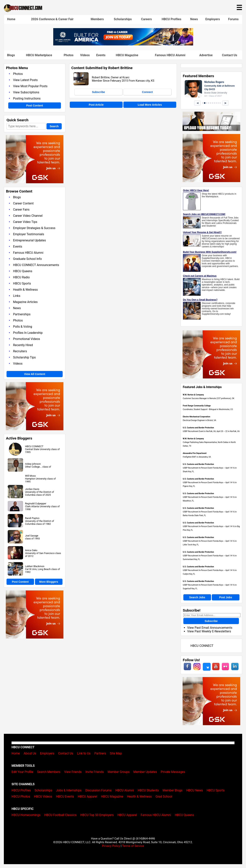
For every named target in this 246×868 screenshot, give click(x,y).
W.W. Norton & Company (193, 395)
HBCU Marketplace (39, 55)
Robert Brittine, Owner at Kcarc (111, 77)
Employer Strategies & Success (34, 228)
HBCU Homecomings (26, 815)
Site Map (116, 753)
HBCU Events (65, 796)
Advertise (206, 55)
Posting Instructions (27, 98)
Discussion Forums (98, 790)
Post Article (96, 105)
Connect (147, 92)
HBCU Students (148, 790)
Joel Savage (32, 536)
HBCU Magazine (127, 55)
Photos (69, 55)
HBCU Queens (23, 271)
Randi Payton (32, 518)
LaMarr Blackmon (35, 566)
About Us (30, 753)
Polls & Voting (23, 327)
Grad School (164, 796)
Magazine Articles (25, 302)
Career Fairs (21, 210)
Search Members (49, 772)
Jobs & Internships (69, 790)
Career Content (23, 203)
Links (17, 296)
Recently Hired (23, 345)
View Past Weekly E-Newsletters (209, 631)
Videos (85, 55)
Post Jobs (226, 597)
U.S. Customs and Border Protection (198, 428)
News (194, 19)
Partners (100, 753)
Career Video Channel (28, 216)
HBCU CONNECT (34, 446)
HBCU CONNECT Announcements (36, 265)
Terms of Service (133, 846)
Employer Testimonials (29, 234)
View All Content (35, 374)
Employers (213, 19)
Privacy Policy (111, 846)
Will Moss (30, 476)
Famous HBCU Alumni (170, 55)
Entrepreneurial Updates (30, 240)
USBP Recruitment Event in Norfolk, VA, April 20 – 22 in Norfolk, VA (211, 431)
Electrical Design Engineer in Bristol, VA (199, 420)
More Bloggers (49, 582)
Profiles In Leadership (28, 333)
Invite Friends (95, 772)
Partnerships (22, 314)
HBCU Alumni (125, 790)
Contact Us (230, 55)
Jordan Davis (32, 489)
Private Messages (173, 772)
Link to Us (84, 753)
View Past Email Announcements (210, 628)
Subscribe (98, 92)
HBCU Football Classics (61, 815)
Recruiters (20, 351)
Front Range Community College (197, 406)
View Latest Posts (25, 80)
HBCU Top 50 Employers (97, 815)
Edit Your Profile (22, 772)
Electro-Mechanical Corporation (197, 417)
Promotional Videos (27, 339)
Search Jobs (197, 597)
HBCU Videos (43, 796)
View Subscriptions (26, 92)
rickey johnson (33, 464)
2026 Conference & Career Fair (52, 19)
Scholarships (123, 19)
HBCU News (194, 790)
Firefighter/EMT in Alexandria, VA (197, 457)
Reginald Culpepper (36, 503)
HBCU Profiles (171, 19)
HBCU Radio (21, 277)
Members (97, 19)
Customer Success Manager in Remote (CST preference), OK (209, 398)
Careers (146, 19)
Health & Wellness (25, 290)
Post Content (34, 105)
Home (11, 19)
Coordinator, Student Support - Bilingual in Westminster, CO (208, 409)
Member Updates (145, 772)
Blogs (11, 55)
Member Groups (119, 772)
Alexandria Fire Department (195, 453)
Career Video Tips (25, 222)
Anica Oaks (31, 550)
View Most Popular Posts (30, 86)
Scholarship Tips (24, 357)
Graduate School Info (27, 259)
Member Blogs (173, 790)
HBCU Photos (21, 796)
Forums (233, 19)
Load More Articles (150, 105)
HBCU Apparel (88, 796)
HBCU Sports (22, 283)
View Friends (73, 772)
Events (101, 55)
